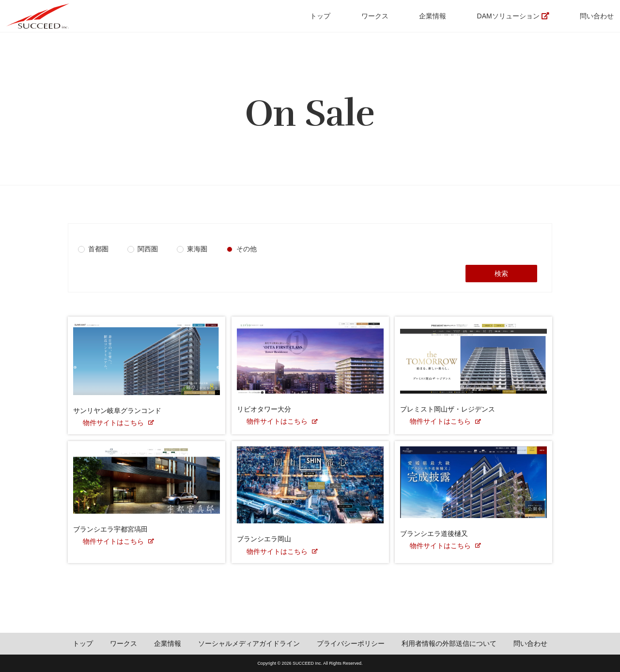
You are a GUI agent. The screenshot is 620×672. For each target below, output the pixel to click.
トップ (320, 16)
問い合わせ (597, 16)
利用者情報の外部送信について (449, 643)
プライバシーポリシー (351, 643)
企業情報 (433, 16)
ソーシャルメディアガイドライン (249, 643)
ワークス (375, 16)
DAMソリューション (508, 16)
